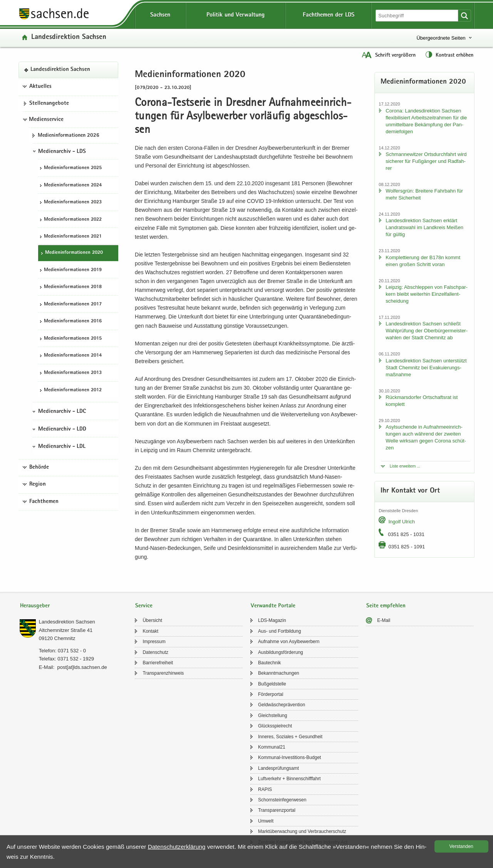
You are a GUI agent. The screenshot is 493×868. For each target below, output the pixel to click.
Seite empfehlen (386, 606)
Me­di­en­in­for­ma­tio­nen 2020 (74, 253)
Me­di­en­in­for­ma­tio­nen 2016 (73, 321)
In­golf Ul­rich (402, 522)
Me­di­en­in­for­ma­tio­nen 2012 (73, 390)
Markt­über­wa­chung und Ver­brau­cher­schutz (302, 831)
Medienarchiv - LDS (62, 152)
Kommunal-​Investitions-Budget (289, 757)
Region (38, 484)
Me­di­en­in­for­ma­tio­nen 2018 (73, 287)
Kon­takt (150, 631)
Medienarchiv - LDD (62, 429)
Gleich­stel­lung (272, 716)
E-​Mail (384, 620)
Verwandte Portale (273, 606)
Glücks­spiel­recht (275, 726)
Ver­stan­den (461, 846)
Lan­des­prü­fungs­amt (278, 768)
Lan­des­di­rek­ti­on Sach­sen (69, 38)
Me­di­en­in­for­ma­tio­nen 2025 (73, 168)
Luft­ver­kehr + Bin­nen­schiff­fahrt (289, 779)
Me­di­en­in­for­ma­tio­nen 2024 (73, 185)
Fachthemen (44, 502)
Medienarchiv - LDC (62, 412)
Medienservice (46, 120)
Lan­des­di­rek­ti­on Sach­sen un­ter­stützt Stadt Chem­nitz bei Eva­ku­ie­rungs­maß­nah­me (426, 368)
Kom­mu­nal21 (272, 747)
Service (144, 606)
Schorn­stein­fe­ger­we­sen (282, 800)
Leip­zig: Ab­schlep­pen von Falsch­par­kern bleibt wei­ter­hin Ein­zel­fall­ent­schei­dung (426, 294)
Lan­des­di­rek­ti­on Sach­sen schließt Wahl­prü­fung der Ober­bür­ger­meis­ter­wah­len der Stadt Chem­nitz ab (427, 331)
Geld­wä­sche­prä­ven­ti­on (282, 705)
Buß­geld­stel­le (272, 684)
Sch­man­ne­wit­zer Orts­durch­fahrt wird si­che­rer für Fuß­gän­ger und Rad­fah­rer (426, 161)
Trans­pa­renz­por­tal (277, 810)
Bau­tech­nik (269, 663)
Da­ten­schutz (155, 652)
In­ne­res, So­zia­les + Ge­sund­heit (290, 737)
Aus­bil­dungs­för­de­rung (281, 652)
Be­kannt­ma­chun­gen (279, 673)
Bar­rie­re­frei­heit (158, 663)
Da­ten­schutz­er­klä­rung (177, 847)
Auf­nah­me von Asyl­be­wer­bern (289, 642)
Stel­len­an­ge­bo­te (49, 104)
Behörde (39, 468)
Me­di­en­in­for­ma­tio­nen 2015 (73, 339)
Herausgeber (35, 606)
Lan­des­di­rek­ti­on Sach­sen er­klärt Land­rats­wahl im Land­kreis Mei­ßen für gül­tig (424, 227)
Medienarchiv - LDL (62, 447)
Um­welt (266, 821)
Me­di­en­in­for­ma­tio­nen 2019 (73, 270)
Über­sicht (152, 620)
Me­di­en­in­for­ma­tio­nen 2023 (73, 202)
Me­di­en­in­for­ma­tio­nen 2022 (73, 220)
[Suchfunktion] (418, 16)
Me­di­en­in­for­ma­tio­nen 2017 (73, 304)
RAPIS (265, 789)
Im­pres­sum (154, 642)
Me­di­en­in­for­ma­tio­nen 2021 (73, 237)
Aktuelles (40, 87)
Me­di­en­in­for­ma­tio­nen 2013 (73, 373)
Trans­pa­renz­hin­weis (163, 673)
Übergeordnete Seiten (441, 38)
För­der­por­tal (271, 694)
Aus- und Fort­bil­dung (279, 631)
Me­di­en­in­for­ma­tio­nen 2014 (73, 356)
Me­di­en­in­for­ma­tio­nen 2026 (69, 136)
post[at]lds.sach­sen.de (82, 667)
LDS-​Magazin (272, 620)
